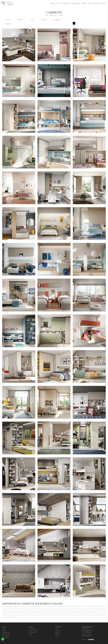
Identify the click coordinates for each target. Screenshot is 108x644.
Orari (90, 3)
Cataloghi (84, 3)
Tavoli (30, 634)
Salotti (4, 631)
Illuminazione (6, 638)
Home (46, 15)
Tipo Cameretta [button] (56, 20)
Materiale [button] (20, 20)
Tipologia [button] (44, 20)
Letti (56, 629)
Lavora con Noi (96, 3)
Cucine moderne (33, 631)
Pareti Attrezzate (6, 632)
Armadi (57, 636)
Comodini (57, 632)
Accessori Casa (76, 3)
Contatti (104, 3)
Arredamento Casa (66, 3)
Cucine (58, 3)
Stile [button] (32, 20)
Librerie (4, 629)
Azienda (53, 3)
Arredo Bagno (6, 636)
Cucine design (32, 629)
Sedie (30, 636)
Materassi (57, 634)
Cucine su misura (33, 632)
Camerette (61, 15)
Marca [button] (8, 20)
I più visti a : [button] (8, 24)
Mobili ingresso (6, 634)
